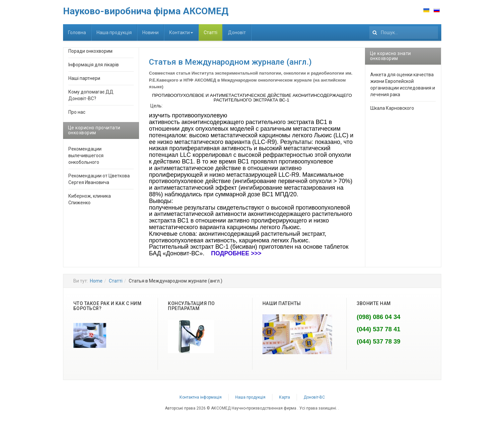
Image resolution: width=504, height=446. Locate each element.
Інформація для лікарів (94, 65)
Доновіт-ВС (314, 397)
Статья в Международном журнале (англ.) (230, 62)
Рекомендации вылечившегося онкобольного (86, 156)
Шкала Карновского (392, 108)
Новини (150, 32)
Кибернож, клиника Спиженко (90, 199)
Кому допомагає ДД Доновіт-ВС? (91, 95)
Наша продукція (114, 32)
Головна (77, 32)
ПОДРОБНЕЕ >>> (236, 253)
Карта (285, 397)
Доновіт (237, 32)
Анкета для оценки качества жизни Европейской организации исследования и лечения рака (403, 85)
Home (96, 281)
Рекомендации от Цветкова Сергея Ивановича (99, 179)
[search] (404, 32)
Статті (211, 32)
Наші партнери (84, 78)
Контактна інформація (201, 397)
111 (369, 24)
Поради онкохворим (90, 51)
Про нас (77, 112)
